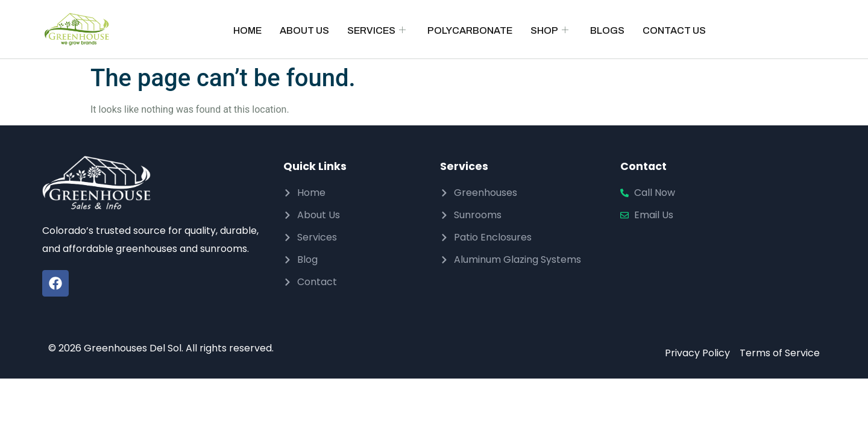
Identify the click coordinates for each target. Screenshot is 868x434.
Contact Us (674, 30)
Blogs (607, 30)
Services (376, 30)
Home (247, 30)
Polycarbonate (470, 30)
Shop (549, 30)
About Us (304, 30)
